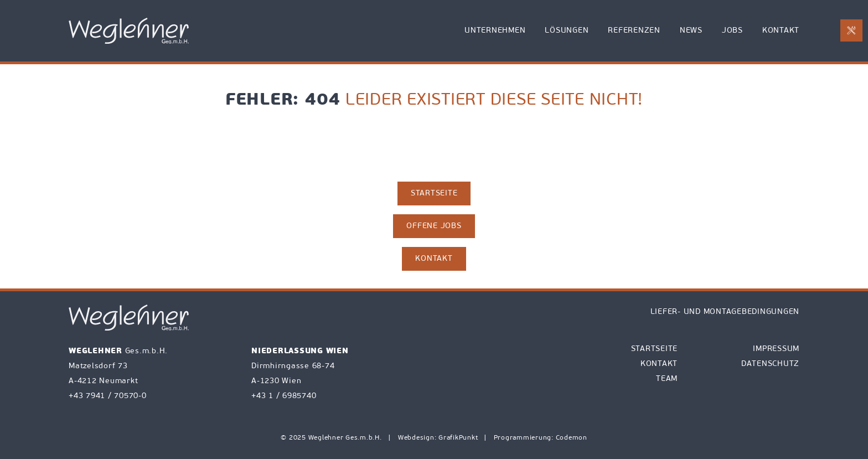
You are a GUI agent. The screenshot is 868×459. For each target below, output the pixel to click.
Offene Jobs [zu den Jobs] (434, 226)
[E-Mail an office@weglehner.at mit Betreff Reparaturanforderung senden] (851, 30)
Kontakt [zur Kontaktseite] (434, 259)
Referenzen (634, 31)
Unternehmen (495, 31)
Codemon (572, 438)
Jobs (732, 31)
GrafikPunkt (459, 438)
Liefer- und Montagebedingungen (725, 312)
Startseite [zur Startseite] (434, 194)
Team (667, 379)
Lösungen (567, 31)
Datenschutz (770, 364)
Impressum (776, 349)
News (691, 31)
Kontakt (781, 31)
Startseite (655, 349)
